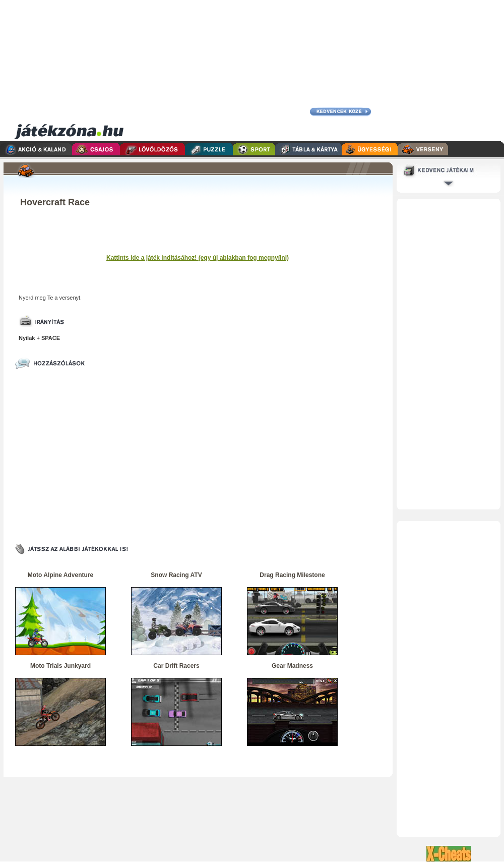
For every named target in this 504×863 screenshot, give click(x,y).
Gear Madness (292, 666)
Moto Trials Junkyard (60, 666)
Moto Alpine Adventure (60, 575)
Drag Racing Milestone (292, 575)
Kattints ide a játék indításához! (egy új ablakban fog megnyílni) (198, 258)
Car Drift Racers (176, 666)
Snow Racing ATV (176, 575)
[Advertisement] (314, 71)
